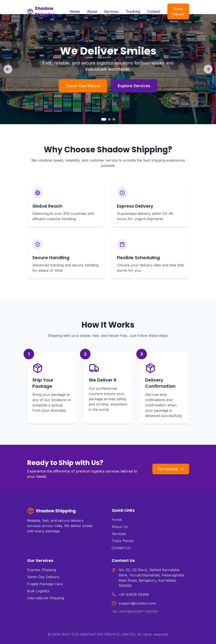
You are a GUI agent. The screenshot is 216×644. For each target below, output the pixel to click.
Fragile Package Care (45, 584)
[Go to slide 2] (109, 119)
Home (75, 11)
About (92, 11)
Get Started (171, 469)
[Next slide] (208, 69)
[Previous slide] (8, 69)
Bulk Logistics (38, 591)
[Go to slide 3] (114, 119)
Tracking (133, 11)
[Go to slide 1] (104, 119)
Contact (154, 11)
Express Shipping (42, 570)
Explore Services (134, 86)
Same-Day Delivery (43, 577)
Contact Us (121, 548)
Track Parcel (178, 11)
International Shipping (45, 598)
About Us (120, 527)
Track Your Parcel (83, 86)
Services (111, 11)
